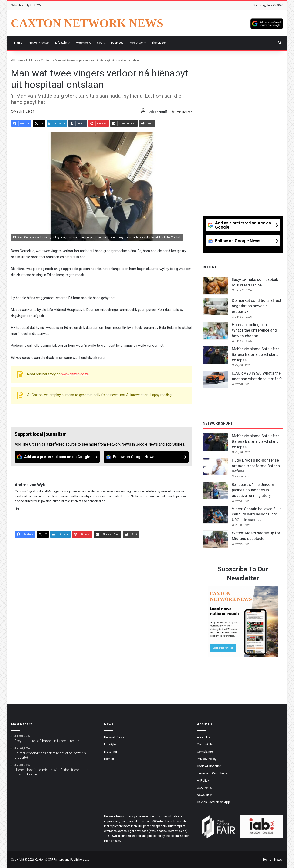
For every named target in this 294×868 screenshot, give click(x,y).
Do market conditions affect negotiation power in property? (257, 306)
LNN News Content (39, 60)
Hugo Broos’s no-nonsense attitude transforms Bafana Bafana (256, 466)
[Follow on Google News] (146, 457)
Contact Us (205, 744)
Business (117, 43)
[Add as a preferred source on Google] (267, 23)
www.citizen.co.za (75, 374)
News (278, 860)
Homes (109, 759)
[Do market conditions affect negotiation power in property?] (216, 307)
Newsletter (204, 795)
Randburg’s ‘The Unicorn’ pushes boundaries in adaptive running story (253, 490)
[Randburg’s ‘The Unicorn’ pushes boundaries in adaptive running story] (216, 491)
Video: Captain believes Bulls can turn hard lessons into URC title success (257, 514)
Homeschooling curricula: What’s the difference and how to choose (254, 330)
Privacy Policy (207, 759)
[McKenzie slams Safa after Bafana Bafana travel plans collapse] (216, 355)
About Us (136, 43)
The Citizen (159, 43)
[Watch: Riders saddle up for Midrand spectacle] (216, 539)
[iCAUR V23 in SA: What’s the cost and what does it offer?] (216, 379)
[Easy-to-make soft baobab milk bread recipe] (216, 286)
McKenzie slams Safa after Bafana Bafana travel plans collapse (255, 354)
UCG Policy (205, 788)
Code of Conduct (209, 766)
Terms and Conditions (212, 773)
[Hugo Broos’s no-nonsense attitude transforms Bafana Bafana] (216, 466)
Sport (101, 43)
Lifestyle (61, 43)
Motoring (82, 43)
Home (18, 43)
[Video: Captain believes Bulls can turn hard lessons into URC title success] (216, 515)
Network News (39, 43)
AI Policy (203, 780)
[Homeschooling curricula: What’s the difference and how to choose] (216, 331)
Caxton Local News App (213, 802)
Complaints (205, 752)
